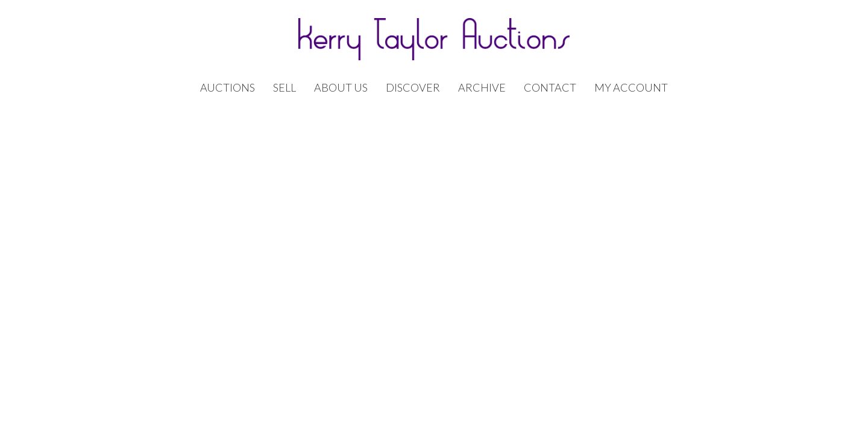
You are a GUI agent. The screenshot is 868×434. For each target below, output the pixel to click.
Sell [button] (285, 88)
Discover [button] (413, 88)
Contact (550, 88)
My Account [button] (631, 88)
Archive (482, 88)
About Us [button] (341, 88)
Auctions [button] (228, 88)
